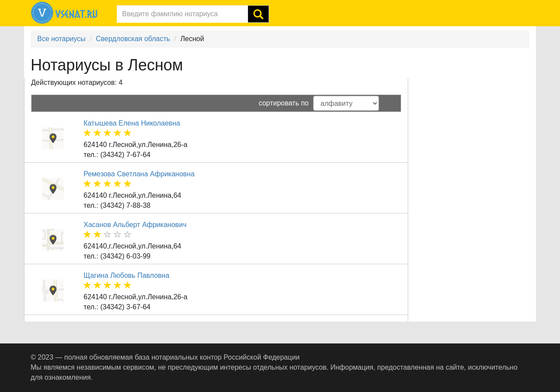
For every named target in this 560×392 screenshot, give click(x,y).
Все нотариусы (61, 39)
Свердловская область (133, 39)
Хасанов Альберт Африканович (135, 225)
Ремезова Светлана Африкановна (139, 174)
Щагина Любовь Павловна (126, 275)
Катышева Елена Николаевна (132, 123)
